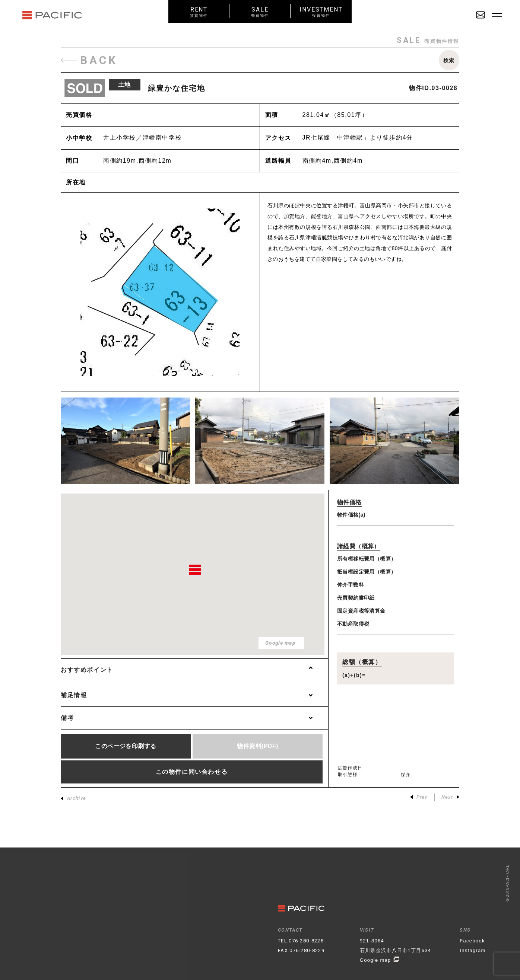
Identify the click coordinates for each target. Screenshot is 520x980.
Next (450, 797)
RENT (199, 12)
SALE (260, 12)
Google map (380, 960)
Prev (419, 797)
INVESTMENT (321, 12)
